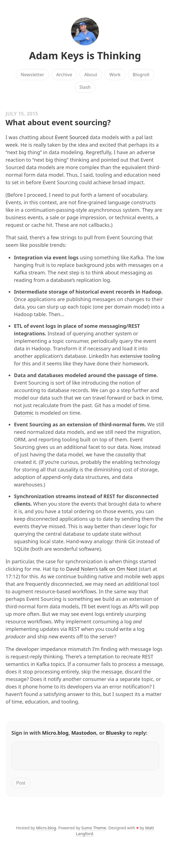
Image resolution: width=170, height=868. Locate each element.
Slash (85, 87)
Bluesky (116, 733)
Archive (64, 75)
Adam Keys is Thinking (85, 56)
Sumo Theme (94, 831)
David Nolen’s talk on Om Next (102, 569)
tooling (152, 356)
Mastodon (84, 733)
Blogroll (141, 75)
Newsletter (32, 75)
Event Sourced (72, 137)
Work (115, 75)
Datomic (24, 413)
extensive (131, 356)
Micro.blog (55, 733)
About (91, 75)
